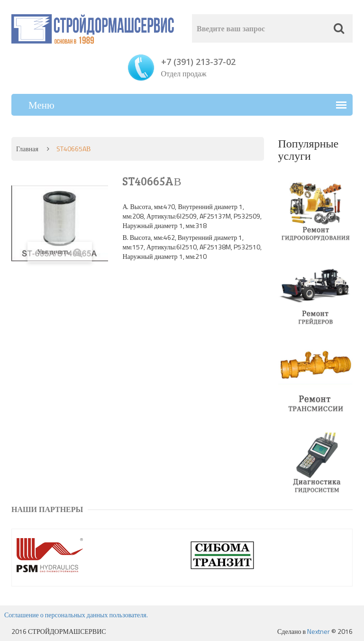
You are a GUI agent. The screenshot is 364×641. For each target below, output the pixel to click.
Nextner (318, 631)
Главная (27, 149)
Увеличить (60, 252)
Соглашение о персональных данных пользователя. (76, 615)
